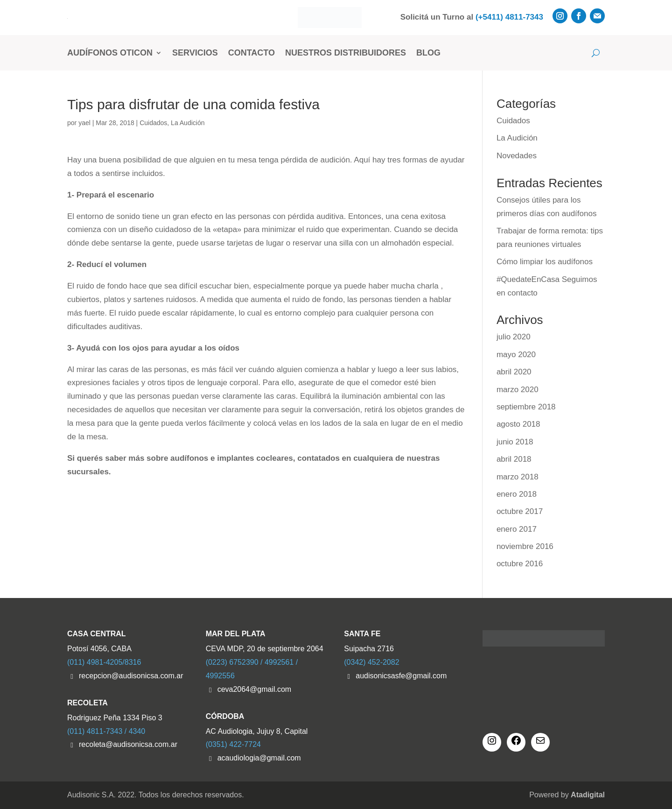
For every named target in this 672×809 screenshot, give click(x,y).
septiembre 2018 (526, 407)
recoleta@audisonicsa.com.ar (128, 744)
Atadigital (588, 795)
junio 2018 (515, 442)
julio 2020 (514, 337)
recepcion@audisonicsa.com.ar (131, 676)
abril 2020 (514, 372)
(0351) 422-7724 (233, 744)
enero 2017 (517, 529)
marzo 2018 (518, 477)
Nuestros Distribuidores (346, 53)
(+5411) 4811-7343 (509, 17)
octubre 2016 (520, 564)
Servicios (195, 53)
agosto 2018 (518, 424)
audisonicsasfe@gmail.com (401, 676)
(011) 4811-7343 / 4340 (106, 731)
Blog (428, 53)
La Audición (188, 123)
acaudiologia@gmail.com (259, 758)
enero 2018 (517, 494)
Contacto (252, 53)
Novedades (517, 156)
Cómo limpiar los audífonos (545, 262)
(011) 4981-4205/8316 (104, 662)
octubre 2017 (520, 511)
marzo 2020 (518, 390)
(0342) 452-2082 (371, 662)
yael (84, 123)
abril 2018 (514, 459)
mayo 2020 (516, 355)
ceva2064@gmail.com (255, 689)
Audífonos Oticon (110, 53)
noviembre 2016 (525, 546)
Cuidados (153, 123)
